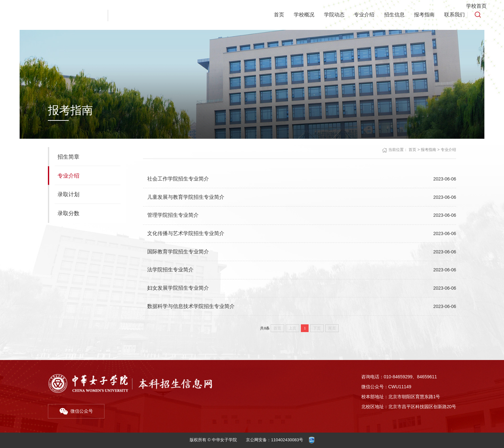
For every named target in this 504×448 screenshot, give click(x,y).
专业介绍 (362, 15)
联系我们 (454, 15)
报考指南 (423, 15)
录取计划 (68, 194)
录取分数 (68, 213)
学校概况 (301, 15)
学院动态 (331, 15)
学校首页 (476, 6)
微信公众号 (76, 410)
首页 (275, 15)
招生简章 (68, 157)
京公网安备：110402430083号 (274, 440)
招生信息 (392, 15)
